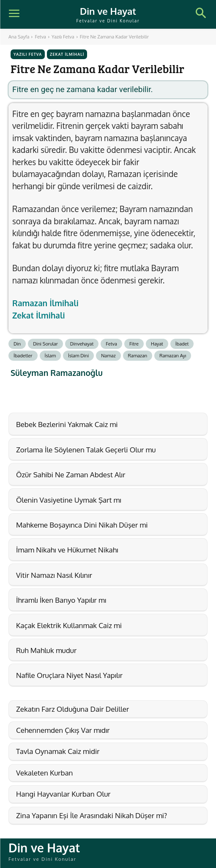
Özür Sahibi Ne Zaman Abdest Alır (71, 475)
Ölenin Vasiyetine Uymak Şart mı (69, 500)
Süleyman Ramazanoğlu (57, 373)
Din (17, 344)
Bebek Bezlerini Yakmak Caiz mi (67, 424)
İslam (51, 356)
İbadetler (23, 356)
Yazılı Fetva (63, 37)
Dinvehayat (82, 344)
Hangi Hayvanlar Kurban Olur (63, 794)
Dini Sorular (45, 344)
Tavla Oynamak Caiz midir (58, 751)
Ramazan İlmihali (45, 303)
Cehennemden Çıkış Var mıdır (63, 730)
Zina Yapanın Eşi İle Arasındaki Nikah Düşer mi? (92, 815)
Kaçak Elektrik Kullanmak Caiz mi (69, 625)
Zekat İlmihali (67, 54)
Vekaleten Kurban (44, 773)
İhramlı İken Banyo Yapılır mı (61, 600)
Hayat (157, 344)
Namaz (108, 356)
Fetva (40, 37)
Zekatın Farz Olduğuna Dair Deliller (72, 709)
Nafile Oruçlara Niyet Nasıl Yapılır (69, 675)
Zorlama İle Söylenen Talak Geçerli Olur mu (86, 450)
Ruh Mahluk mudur (46, 650)
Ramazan (138, 356)
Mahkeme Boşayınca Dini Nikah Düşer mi (82, 525)
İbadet (182, 344)
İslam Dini (78, 356)
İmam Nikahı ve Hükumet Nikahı (67, 550)
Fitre (134, 344)
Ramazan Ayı (173, 356)
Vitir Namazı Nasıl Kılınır (54, 575)
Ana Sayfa (19, 37)
